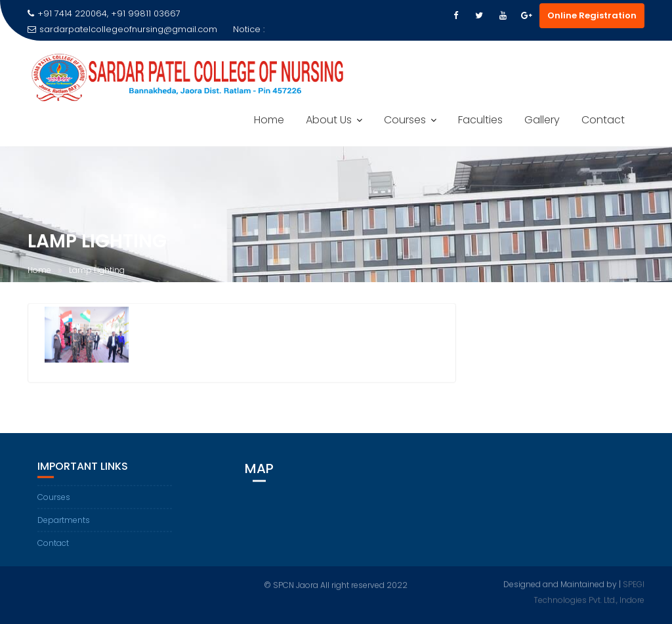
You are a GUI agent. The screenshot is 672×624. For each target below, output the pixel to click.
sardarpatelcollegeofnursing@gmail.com (122, 29)
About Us (329, 120)
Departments (64, 521)
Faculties (480, 120)
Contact (603, 120)
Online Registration (592, 15)
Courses (405, 120)
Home (269, 120)
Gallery (542, 120)
